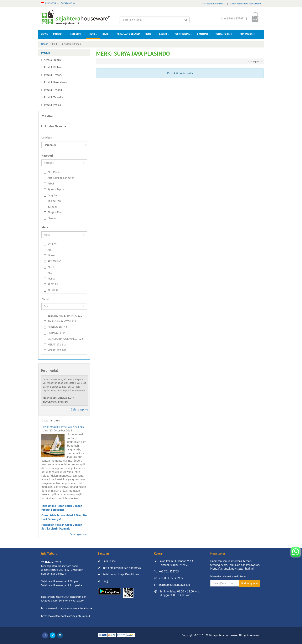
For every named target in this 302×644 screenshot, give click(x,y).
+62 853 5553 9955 (171, 578)
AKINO (49, 267)
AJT (48, 250)
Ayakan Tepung (55, 189)
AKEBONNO (52, 261)
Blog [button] (150, 34)
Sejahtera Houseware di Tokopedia (62, 585)
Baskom (50, 207)
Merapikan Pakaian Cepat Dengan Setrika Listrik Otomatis (62, 527)
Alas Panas (52, 172)
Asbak (49, 184)
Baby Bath (52, 195)
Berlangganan (250, 583)
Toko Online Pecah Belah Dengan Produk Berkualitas (62, 508)
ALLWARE (51, 290)
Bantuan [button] (204, 34)
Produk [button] (59, 34)
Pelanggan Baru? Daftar (214, 4)
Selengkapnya (80, 409)
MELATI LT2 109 (55, 350)
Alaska (49, 279)
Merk (93, 34)
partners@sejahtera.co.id (175, 585)
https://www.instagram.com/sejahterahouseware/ (70, 608)
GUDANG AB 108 (55, 327)
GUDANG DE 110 (55, 333)
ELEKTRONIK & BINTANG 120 (63, 316)
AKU (48, 273)
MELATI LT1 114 (55, 345)
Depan (44, 34)
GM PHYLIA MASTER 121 (60, 321)
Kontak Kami (247, 34)
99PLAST (51, 244)
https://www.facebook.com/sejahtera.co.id (66, 616)
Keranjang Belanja (129, 34)
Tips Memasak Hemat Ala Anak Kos (63, 427)
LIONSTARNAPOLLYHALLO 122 (63, 339)
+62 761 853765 (169, 571)
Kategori (77, 34)
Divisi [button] (107, 34)
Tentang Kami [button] (225, 34)
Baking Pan (52, 201)
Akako (49, 255)
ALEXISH (51, 284)
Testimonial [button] (183, 34)
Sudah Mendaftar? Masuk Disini (246, 4)
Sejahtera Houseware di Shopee (60, 581)
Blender (50, 218)
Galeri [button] (164, 34)
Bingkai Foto (53, 212)
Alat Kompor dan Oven (59, 178)
